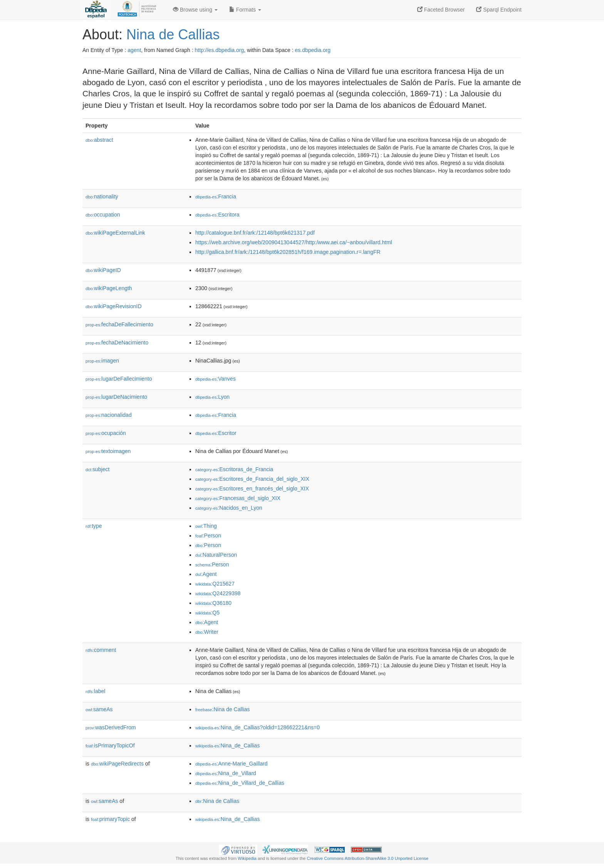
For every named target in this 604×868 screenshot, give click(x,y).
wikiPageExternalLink (115, 233)
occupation (103, 215)
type (94, 526)
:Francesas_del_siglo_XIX (238, 498)
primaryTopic (110, 819)
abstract (99, 140)
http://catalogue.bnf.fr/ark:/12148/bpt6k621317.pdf (255, 233)
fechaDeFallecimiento (119, 324)
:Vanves (216, 379)
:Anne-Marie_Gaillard (232, 764)
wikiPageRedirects (117, 764)
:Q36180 (213, 603)
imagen (102, 361)
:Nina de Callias (223, 709)
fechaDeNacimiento (117, 342)
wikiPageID (103, 270)
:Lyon (212, 397)
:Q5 (207, 613)
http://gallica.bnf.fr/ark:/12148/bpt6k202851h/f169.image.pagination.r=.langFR (288, 252)
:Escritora (217, 215)
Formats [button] (245, 10)
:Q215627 (215, 584)
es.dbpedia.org (313, 50)
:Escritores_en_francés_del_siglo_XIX (252, 489)
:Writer (207, 632)
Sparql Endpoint (499, 10)
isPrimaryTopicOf (110, 745)
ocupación (106, 433)
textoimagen (108, 451)
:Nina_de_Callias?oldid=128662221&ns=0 (258, 727)
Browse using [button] (195, 10)
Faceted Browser (441, 10)
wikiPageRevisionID (114, 306)
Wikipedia (247, 858)
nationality (102, 196)
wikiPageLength (109, 288)
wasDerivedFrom (111, 727)
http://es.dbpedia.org (220, 50)
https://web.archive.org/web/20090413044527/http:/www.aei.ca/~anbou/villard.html (294, 242)
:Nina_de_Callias (227, 745)
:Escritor (216, 433)
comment (101, 650)
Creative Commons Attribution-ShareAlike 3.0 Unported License (367, 858)
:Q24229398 (218, 593)
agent (134, 50)
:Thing (206, 526)
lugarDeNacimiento (116, 397)
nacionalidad (109, 415)
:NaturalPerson (216, 555)
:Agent (206, 574)
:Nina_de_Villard (226, 773)
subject (97, 469)
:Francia (216, 196)
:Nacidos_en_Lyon (229, 508)
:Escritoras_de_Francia (234, 469)
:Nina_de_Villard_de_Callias (240, 783)
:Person (208, 536)
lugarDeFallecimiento (119, 379)
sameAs (99, 709)
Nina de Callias (173, 34)
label (95, 691)
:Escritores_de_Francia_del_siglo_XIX (252, 479)
